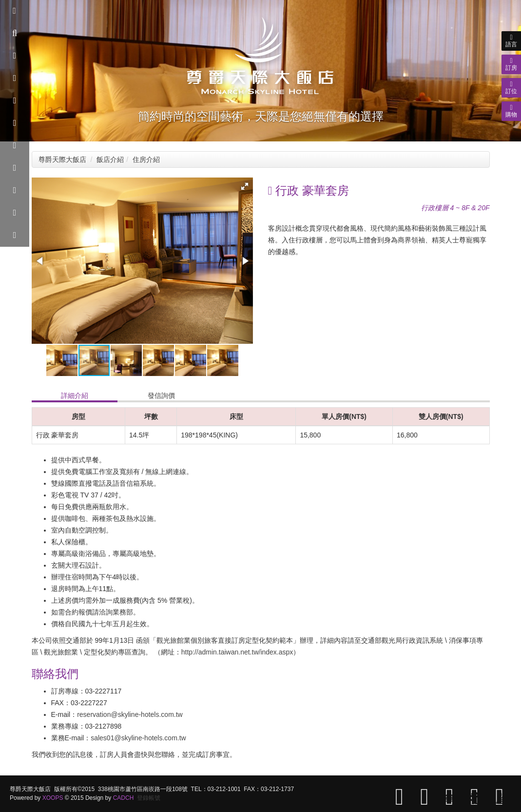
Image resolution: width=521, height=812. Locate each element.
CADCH (124, 798)
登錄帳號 (149, 798)
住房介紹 (146, 159)
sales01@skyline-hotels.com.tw (138, 738)
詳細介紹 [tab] (75, 396)
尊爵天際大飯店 (62, 159)
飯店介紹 (110, 159)
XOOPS (53, 798)
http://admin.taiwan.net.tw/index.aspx (237, 652)
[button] (245, 186)
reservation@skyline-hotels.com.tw (130, 714)
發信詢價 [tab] (161, 396)
